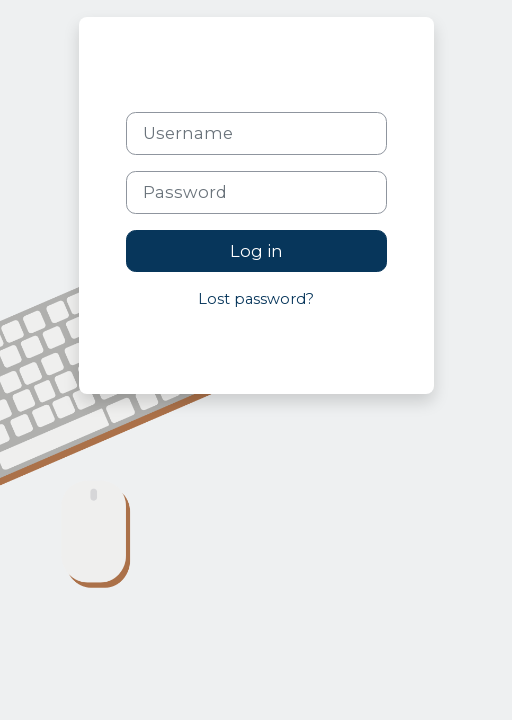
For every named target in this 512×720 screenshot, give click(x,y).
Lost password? (256, 299)
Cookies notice (309, 344)
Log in (256, 251)
